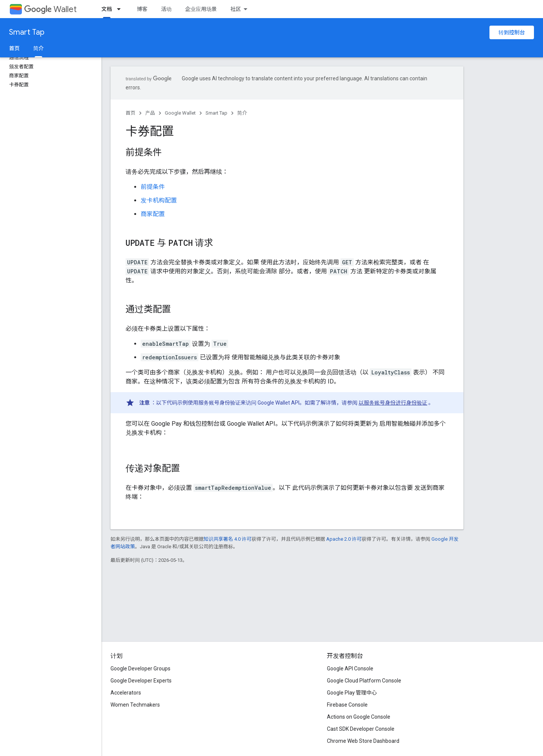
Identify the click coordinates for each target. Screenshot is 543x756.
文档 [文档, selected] (107, 9)
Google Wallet (180, 113)
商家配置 (153, 214)
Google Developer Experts (141, 681)
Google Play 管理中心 (352, 693)
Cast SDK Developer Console (361, 729)
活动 (166, 9)
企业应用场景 (201, 9)
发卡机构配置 (159, 200)
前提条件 (153, 187)
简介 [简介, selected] (38, 48)
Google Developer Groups (140, 669)
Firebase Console (347, 705)
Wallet (50, 9)
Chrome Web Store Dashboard (363, 741)
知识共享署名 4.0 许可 (228, 539)
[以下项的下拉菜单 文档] (121, 9)
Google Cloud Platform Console (364, 681)
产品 (150, 113)
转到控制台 (512, 32)
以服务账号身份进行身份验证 (393, 403)
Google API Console (350, 669)
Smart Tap (27, 32)
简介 (242, 113)
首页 (14, 48)
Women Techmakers (135, 705)
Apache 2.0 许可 (344, 539)
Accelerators (126, 693)
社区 (236, 9)
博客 (142, 9)
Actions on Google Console (359, 717)
